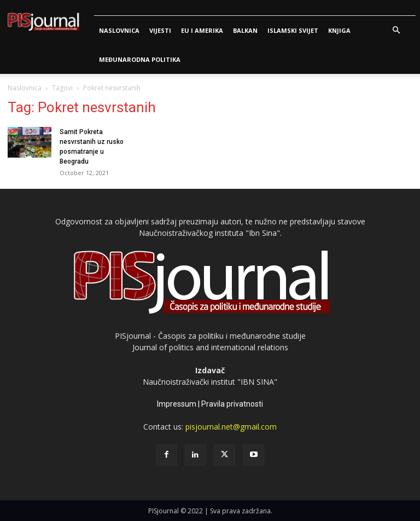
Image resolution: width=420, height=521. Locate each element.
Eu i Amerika (202, 30)
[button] (396, 30)
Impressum (177, 404)
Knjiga (339, 30)
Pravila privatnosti (232, 404)
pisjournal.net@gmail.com (231, 427)
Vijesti (160, 30)
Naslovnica (119, 30)
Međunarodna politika (140, 59)
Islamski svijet (293, 30)
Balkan (245, 30)
